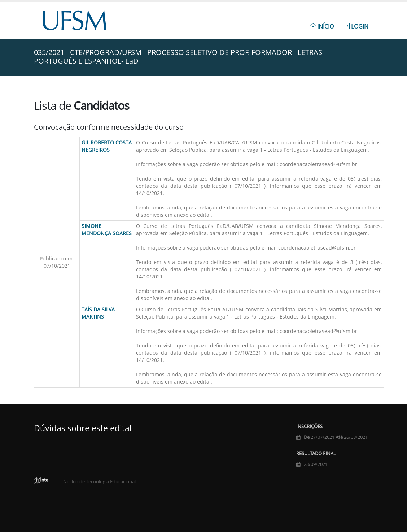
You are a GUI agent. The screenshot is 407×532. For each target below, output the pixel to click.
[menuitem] (322, 22)
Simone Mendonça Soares (107, 230)
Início (322, 26)
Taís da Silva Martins (98, 313)
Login (356, 26)
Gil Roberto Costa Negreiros (107, 146)
